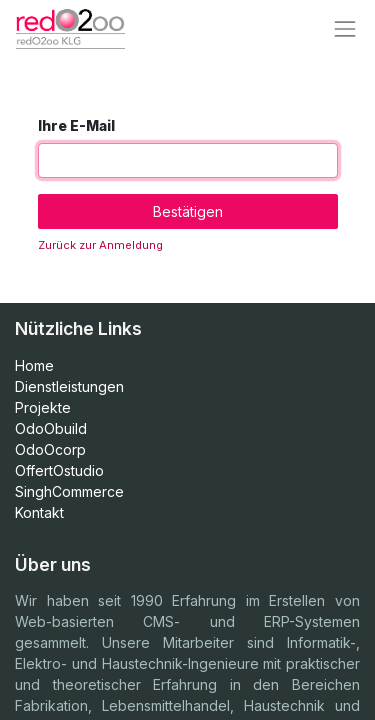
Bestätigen (188, 211)
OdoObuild (51, 428)
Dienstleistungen (69, 386)
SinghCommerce (69, 491)
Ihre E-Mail (76, 125)
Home (34, 365)
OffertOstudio (59, 470)
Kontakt (39, 512)
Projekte (43, 407)
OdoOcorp (50, 449)
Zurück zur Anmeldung (100, 245)
